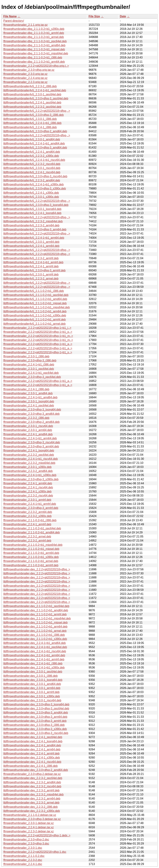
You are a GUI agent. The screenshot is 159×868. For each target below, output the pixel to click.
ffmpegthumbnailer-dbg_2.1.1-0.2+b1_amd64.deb (34, 45)
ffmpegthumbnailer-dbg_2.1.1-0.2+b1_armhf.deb (34, 33)
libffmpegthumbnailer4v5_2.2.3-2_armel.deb (31, 279)
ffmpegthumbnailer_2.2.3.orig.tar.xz (25, 82)
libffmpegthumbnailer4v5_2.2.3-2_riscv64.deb (32, 164)
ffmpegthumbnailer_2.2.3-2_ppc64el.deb (29, 455)
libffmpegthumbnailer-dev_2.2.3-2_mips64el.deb (33, 794)
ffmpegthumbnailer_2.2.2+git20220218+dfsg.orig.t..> (36, 66)
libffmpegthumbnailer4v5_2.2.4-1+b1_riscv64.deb (34, 160)
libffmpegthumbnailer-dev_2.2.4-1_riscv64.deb (32, 762)
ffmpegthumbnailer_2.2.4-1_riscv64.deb (28, 487)
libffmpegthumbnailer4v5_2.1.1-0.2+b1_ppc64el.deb (36, 295)
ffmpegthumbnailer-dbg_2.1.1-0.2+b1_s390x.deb (34, 29)
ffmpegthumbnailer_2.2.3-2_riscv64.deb (28, 496)
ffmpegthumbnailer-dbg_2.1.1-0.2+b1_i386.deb (33, 57)
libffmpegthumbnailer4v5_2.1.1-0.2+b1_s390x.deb (35, 315)
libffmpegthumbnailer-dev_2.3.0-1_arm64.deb (32, 688)
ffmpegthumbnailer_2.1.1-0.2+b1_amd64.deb (32, 532)
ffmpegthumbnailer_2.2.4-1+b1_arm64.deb (30, 438)
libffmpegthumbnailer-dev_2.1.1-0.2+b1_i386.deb (34, 635)
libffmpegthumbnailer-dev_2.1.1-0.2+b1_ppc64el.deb (36, 606)
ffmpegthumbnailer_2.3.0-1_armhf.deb (27, 500)
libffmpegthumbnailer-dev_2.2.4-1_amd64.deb (32, 745)
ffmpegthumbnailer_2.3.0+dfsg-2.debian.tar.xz (32, 774)
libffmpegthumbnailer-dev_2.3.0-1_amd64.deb (32, 684)
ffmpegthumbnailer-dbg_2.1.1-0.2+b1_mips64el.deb (36, 53)
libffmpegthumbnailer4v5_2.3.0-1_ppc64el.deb (32, 94)
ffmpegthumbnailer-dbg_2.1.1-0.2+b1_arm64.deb (34, 62)
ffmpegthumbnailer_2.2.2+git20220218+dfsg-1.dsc (35, 852)
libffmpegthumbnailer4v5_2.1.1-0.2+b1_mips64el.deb (37, 307)
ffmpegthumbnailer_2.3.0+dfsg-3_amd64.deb (31, 414)
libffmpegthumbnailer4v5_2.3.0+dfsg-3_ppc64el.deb (36, 98)
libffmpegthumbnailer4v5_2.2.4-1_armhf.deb (31, 266)
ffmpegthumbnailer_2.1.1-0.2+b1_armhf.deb (31, 565)
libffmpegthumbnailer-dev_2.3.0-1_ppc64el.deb (33, 672)
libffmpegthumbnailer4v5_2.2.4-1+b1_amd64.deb (34, 143)
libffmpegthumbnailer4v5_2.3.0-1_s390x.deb (31, 197)
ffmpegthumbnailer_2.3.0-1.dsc (23, 848)
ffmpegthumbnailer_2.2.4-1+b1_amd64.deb (30, 397)
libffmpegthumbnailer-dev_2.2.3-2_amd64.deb (32, 782)
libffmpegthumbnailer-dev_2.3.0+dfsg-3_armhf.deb (35, 721)
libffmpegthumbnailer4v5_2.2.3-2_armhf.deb (31, 258)
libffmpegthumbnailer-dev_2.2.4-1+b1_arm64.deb (34, 655)
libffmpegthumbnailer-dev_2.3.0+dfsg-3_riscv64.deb (36, 733)
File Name (10, 16)
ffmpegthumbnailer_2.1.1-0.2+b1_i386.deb (30, 520)
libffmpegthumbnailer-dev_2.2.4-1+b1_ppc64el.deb (35, 647)
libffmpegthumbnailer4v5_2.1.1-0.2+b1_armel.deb (34, 324)
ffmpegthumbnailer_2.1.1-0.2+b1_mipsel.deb (31, 549)
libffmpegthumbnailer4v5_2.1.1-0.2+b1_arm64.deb (35, 311)
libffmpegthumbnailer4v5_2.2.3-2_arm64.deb (31, 225)
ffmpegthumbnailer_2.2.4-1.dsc (23, 864)
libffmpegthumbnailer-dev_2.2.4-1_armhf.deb (31, 753)
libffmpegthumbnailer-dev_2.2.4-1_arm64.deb (32, 749)
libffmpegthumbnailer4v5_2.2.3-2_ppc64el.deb (32, 107)
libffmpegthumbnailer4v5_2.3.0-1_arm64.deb (31, 242)
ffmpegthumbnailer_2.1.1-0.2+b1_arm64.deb (31, 553)
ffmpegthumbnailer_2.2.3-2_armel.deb (27, 536)
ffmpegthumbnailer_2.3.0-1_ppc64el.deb (29, 369)
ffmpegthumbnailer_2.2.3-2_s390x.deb (27, 516)
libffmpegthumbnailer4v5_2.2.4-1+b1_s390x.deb (34, 184)
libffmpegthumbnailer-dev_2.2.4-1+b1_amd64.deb (35, 643)
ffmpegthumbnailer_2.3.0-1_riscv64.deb (28, 426)
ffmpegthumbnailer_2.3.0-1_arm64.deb (28, 430)
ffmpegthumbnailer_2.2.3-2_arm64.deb (28, 512)
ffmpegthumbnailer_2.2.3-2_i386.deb (26, 418)
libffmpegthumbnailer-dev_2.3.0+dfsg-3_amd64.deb (36, 713)
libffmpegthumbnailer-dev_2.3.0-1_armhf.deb (31, 692)
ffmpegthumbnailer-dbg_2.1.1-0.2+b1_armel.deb (34, 37)
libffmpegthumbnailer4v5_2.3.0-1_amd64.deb (32, 139)
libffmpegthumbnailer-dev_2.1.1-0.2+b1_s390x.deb (35, 639)
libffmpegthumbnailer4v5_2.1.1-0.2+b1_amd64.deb (35, 299)
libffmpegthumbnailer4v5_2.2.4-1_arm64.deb (31, 246)
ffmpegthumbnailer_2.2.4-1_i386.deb (26, 389)
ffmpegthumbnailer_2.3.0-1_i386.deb (26, 356)
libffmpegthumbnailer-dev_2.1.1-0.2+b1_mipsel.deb (35, 622)
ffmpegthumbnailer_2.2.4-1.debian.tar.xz (29, 827)
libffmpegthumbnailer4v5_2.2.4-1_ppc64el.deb (32, 102)
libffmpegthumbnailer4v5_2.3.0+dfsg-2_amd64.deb (35, 131)
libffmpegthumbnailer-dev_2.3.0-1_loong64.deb (33, 680)
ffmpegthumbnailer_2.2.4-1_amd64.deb (28, 434)
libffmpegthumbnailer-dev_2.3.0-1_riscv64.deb (32, 700)
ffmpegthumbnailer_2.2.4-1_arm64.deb (28, 483)
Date (123, 16)
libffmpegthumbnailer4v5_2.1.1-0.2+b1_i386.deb (34, 291)
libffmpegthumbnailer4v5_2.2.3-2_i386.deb (30, 86)
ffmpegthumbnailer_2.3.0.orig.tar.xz (25, 74)
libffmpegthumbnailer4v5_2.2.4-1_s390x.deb (31, 193)
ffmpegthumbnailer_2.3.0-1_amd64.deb (28, 393)
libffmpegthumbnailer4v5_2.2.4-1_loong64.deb (32, 213)
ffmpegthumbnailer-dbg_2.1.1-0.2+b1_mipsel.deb (34, 49)
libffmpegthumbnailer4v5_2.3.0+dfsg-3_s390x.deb (35, 188)
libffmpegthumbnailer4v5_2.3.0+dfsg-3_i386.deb (34, 115)
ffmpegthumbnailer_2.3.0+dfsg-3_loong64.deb (32, 410)
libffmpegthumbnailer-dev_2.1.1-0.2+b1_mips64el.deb (37, 618)
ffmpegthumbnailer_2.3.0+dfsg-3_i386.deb (30, 360)
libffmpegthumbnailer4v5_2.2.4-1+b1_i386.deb (32, 123)
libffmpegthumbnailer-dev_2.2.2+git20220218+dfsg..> (37, 569)
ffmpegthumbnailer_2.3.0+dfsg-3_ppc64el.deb (32, 377)
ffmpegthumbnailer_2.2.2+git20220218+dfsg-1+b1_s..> (38, 352)
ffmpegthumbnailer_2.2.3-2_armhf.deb (27, 541)
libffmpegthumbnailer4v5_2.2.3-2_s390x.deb (31, 156)
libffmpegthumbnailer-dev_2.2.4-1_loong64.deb (33, 741)
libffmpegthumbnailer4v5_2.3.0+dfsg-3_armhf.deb (34, 270)
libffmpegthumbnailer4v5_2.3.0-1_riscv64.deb (32, 168)
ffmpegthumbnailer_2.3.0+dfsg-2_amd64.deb (31, 422)
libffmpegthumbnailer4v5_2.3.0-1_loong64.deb (32, 209)
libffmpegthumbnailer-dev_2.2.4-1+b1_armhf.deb (34, 659)
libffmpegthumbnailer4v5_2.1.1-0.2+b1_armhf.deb (35, 319)
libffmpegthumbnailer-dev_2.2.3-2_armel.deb (31, 803)
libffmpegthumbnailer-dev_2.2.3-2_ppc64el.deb (33, 778)
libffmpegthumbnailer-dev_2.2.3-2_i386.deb (30, 807)
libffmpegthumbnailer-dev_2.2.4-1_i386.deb (30, 766)
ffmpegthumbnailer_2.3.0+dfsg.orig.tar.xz (29, 70)
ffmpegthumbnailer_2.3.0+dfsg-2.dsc (26, 839)
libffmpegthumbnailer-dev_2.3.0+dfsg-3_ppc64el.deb (36, 708)
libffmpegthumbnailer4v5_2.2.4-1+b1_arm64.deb (34, 238)
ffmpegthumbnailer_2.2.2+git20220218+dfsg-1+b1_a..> (38, 344)
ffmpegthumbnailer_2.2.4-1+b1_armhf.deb (30, 504)
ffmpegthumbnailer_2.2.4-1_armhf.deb (27, 524)
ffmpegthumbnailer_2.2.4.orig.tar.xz (25, 78)
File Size (94, 16)
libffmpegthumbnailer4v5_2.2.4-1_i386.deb (30, 127)
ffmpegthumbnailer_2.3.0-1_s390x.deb (27, 467)
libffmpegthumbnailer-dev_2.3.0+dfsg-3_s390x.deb (35, 729)
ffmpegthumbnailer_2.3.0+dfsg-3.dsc (26, 844)
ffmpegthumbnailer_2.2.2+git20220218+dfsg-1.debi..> (37, 835)
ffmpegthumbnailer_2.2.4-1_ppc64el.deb (29, 405)
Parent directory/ (14, 21)
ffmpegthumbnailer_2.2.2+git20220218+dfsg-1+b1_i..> (37, 328)
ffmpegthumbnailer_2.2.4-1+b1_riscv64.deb (31, 459)
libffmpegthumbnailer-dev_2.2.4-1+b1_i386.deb (33, 663)
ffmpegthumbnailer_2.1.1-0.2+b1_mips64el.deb (33, 545)
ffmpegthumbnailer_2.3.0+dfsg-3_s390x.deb (31, 479)
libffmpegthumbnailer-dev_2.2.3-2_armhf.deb (31, 790)
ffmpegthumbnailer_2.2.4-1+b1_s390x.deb (30, 475)
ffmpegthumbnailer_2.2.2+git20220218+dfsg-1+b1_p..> (38, 332)
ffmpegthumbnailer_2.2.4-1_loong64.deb (29, 451)
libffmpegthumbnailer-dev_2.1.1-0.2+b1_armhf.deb (35, 614)
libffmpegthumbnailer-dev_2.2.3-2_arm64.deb (32, 799)
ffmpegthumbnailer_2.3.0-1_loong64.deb (29, 401)
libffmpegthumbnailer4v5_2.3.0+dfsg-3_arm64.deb (35, 229)
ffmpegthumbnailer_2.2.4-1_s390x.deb (27, 491)
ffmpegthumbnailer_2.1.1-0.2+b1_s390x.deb (31, 557)
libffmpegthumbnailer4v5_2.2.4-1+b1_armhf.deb (33, 262)
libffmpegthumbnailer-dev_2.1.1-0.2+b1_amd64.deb (36, 610)
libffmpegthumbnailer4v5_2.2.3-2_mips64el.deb (33, 221)
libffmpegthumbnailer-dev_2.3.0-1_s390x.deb (32, 696)
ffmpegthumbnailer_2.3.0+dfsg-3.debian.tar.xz (32, 819)
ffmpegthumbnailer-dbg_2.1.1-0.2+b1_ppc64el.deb (35, 41)
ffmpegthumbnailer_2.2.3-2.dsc (23, 860)
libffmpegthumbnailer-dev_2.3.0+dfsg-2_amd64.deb (36, 770)
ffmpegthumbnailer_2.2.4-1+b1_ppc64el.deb (31, 373)
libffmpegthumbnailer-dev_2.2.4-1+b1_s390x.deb (34, 668)
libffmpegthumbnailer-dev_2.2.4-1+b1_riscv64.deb (35, 651)
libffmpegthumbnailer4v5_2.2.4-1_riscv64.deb (32, 172)
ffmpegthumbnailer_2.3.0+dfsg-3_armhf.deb (31, 508)
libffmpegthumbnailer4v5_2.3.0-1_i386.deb (30, 119)
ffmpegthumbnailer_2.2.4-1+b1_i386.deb (29, 365)
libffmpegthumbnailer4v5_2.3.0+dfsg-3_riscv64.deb (35, 176)
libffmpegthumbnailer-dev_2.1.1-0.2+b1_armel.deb (35, 631)
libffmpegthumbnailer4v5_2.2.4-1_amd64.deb (32, 152)
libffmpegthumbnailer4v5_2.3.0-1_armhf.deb (31, 274)
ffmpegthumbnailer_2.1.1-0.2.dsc (24, 856)
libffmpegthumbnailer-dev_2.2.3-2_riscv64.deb (32, 786)
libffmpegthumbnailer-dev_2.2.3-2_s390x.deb (32, 811)
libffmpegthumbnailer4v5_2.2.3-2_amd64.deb (32, 180)
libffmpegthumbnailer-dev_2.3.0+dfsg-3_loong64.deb (36, 704)
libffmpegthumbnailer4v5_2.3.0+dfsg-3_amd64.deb (35, 148)
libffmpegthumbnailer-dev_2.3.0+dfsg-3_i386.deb (34, 725)
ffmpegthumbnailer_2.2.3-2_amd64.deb (28, 471)
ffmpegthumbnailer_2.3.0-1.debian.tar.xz (29, 823)
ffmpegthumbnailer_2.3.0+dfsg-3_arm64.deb (31, 446)
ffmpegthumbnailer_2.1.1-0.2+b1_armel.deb (31, 561)
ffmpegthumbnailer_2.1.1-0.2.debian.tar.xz (30, 815)
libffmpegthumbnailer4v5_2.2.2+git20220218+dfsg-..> (37, 111)
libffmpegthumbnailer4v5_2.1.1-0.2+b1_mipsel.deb (35, 303)
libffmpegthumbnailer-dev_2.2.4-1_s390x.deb (32, 758)
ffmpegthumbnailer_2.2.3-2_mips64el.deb (29, 463)
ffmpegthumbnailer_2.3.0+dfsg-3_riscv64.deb (32, 442)
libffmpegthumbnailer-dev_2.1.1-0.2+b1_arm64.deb (35, 627)
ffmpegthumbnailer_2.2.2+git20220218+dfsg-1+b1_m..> (38, 336)
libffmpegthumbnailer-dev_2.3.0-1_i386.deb (30, 676)
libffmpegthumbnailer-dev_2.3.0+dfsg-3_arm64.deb (35, 717)
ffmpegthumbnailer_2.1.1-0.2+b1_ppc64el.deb (32, 528)
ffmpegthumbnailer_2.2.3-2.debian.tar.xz (29, 831)
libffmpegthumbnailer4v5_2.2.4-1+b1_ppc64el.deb (35, 90)
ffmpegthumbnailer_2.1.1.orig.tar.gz (25, 25)
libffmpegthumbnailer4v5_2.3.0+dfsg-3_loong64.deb (36, 205)
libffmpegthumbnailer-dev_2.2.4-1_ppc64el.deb (33, 737)
